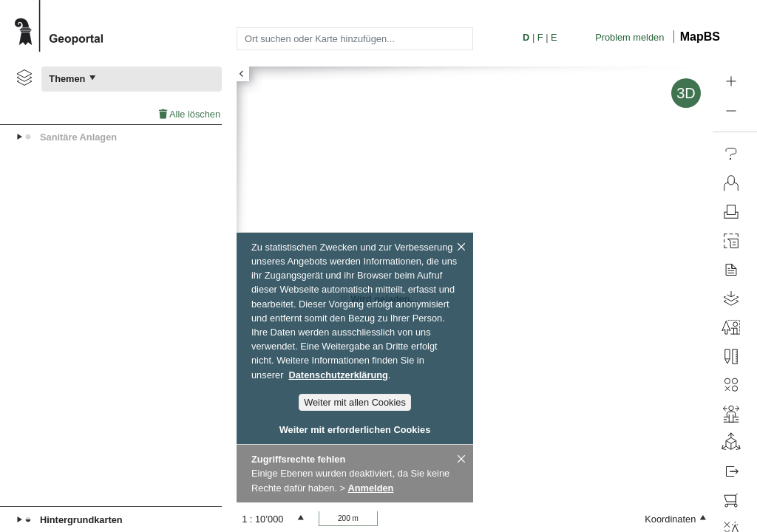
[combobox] (355, 38)
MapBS (700, 37)
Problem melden (629, 37)
